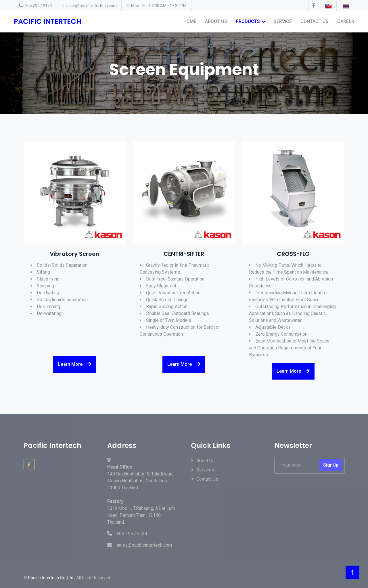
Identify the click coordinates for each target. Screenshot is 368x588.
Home (190, 21)
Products (248, 21)
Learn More (75, 368)
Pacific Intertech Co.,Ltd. (51, 578)
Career (346, 21)
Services (205, 470)
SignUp (331, 465)
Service (283, 21)
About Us (216, 21)
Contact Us (315, 21)
